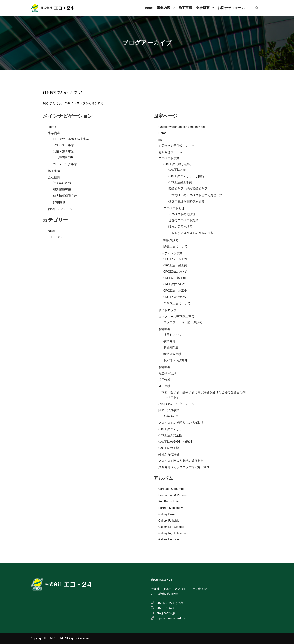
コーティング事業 (65, 164)
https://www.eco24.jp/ (168, 618)
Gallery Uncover (169, 539)
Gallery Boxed (167, 514)
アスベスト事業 (63, 145)
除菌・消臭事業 (63, 152)
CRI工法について (175, 284)
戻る (46, 103)
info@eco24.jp (163, 613)
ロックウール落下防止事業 (71, 139)
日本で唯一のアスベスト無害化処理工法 (195, 195)
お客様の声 (65, 157)
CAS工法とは (177, 170)
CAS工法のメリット (172, 429)
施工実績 (54, 171)
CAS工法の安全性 (170, 435)
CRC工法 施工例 (175, 265)
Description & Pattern (172, 495)
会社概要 (54, 177)
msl (161, 140)
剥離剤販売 (171, 240)
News (52, 231)
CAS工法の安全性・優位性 (176, 442)
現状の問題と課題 (180, 227)
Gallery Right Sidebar (172, 533)
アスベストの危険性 (182, 214)
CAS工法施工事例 (180, 182)
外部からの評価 (169, 454)
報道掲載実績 (62, 190)
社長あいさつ (62, 183)
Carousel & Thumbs (171, 489)
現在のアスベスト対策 (183, 220)
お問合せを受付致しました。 (178, 146)
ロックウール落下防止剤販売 (183, 322)
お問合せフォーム (60, 209)
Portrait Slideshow (171, 508)
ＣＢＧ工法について (177, 303)
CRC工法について (175, 272)
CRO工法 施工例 (175, 291)
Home (52, 127)
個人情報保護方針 (65, 196)
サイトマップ (167, 310)
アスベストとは (174, 208)
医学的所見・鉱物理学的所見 (188, 189)
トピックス (55, 237)
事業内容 (54, 133)
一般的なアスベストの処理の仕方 (191, 233)
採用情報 (59, 202)
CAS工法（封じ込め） (178, 164)
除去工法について (175, 246)
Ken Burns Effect (169, 501)
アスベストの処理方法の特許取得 (181, 423)
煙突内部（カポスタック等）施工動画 (184, 467)
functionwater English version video (182, 127)
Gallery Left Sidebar (171, 527)
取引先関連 (171, 347)
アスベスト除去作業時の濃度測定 (181, 461)
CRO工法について (175, 297)
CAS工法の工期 (169, 448)
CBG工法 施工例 (175, 259)
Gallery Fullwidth (169, 521)
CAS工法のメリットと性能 (186, 176)
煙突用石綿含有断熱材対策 (186, 202)
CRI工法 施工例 (175, 278)
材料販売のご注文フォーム (176, 404)
